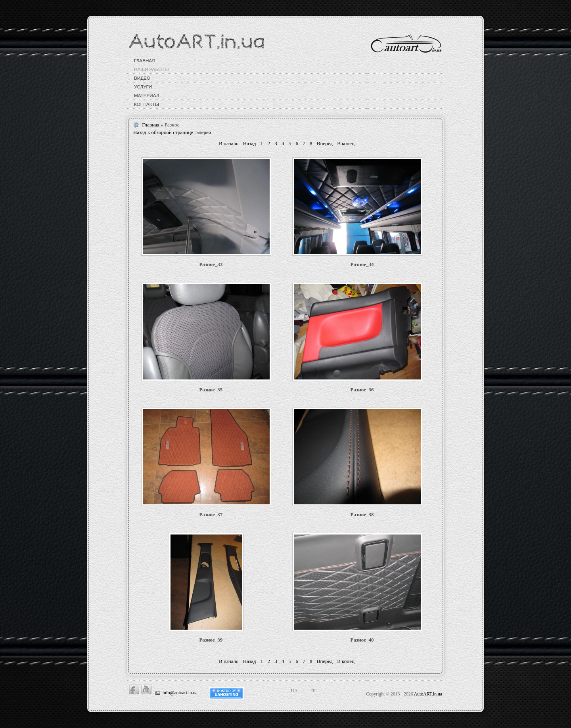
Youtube (146, 689)
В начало (229, 143)
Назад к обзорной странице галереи (172, 132)
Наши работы (151, 69)
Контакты (147, 104)
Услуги (143, 87)
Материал (147, 95)
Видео (142, 78)
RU (314, 691)
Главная (145, 60)
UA (294, 691)
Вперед (325, 143)
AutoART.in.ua (428, 694)
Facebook (134, 689)
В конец (346, 143)
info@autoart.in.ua (180, 693)
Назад (250, 143)
